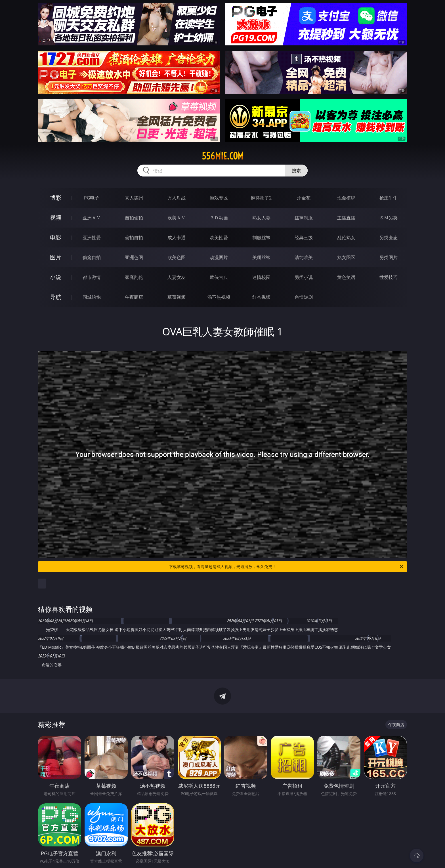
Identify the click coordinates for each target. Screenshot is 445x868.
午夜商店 (134, 297)
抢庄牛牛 (389, 198)
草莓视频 (177, 297)
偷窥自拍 (92, 257)
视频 (56, 217)
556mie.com (222, 156)
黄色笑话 (346, 277)
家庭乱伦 (134, 277)
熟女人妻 (261, 218)
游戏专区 (219, 198)
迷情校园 (261, 277)
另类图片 (389, 257)
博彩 (56, 198)
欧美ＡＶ (177, 218)
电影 (56, 237)
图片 (56, 257)
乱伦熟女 (346, 238)
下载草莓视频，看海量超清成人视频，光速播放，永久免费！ (286, 567)
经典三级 (304, 238)
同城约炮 (92, 297)
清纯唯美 (304, 257)
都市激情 (92, 277)
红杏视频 (261, 297)
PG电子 (92, 198)
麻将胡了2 (261, 198)
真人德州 (134, 198)
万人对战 (177, 198)
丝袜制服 (304, 218)
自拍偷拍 (134, 218)
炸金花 (304, 198)
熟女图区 (346, 257)
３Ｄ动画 (219, 218)
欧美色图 (177, 257)
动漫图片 (219, 257)
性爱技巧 (389, 277)
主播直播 (346, 218)
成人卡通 (177, 238)
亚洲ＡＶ (92, 218)
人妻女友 (177, 277)
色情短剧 (304, 297)
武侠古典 (219, 277)
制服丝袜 (261, 238)
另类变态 (389, 238)
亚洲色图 (134, 257)
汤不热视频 (219, 297)
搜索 (296, 171)
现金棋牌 (346, 198)
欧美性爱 (219, 238)
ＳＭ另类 (389, 218)
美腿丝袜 (261, 257)
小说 (56, 277)
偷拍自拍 (134, 238)
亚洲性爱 (92, 238)
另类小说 (304, 277)
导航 (56, 297)
